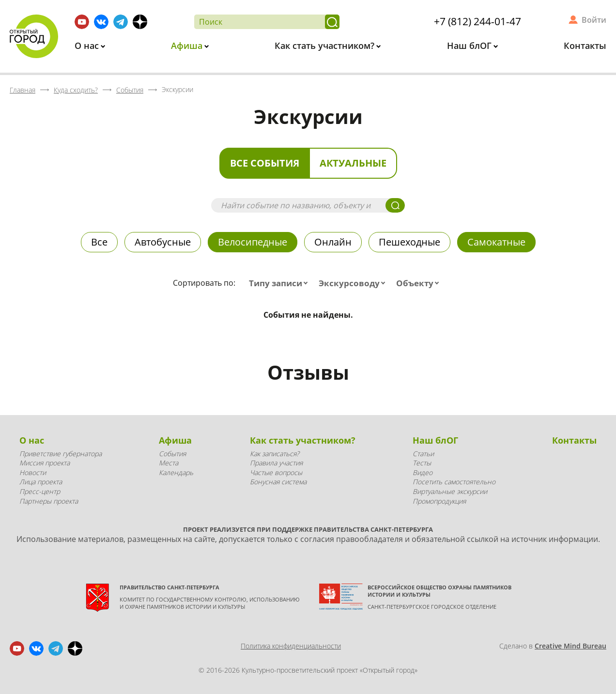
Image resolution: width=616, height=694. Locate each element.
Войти (594, 20)
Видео (423, 472)
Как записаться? (275, 454)
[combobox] (280, 283)
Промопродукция (439, 501)
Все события (265, 163)
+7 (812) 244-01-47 (477, 21)
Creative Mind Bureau (570, 646)
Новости (33, 472)
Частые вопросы (276, 472)
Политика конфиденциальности (291, 646)
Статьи (423, 454)
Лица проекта (41, 482)
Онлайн (333, 242)
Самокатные (496, 242)
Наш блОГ (470, 46)
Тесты (422, 463)
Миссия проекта (45, 463)
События (172, 454)
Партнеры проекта (49, 501)
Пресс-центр (40, 491)
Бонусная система (278, 482)
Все (99, 242)
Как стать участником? (326, 46)
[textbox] (280, 283)
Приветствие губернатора (61, 454)
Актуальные (353, 163)
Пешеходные (409, 242)
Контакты (585, 46)
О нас (88, 46)
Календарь (176, 472)
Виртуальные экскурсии (450, 491)
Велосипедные (253, 242)
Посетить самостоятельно (454, 482)
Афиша (188, 46)
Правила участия (276, 463)
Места (169, 463)
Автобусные (163, 242)
